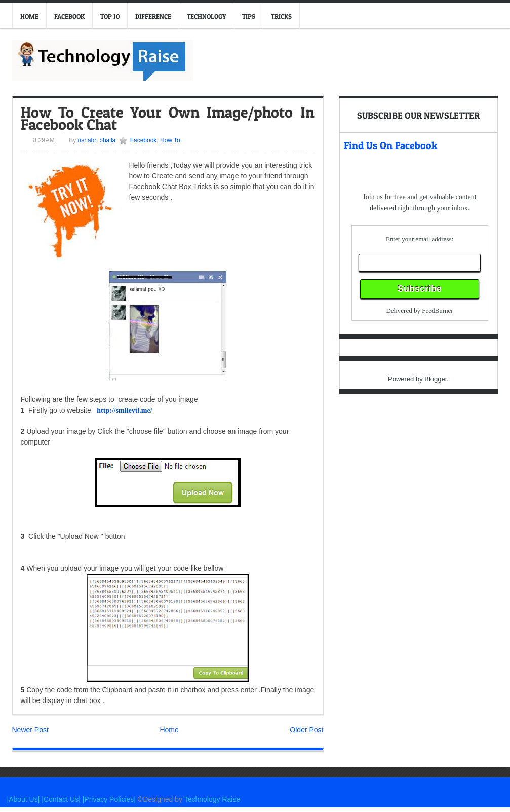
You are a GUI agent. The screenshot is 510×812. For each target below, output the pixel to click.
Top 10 (110, 16)
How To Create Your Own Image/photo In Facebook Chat (168, 118)
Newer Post (30, 730)
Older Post (306, 730)
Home (29, 16)
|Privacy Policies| (109, 799)
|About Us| (25, 799)
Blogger (436, 379)
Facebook (69, 16)
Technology (207, 16)
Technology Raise (212, 799)
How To (170, 140)
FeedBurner (437, 310)
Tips (249, 16)
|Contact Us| (62, 799)
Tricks (281, 16)
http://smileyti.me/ (124, 410)
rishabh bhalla (96, 140)
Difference (153, 16)
